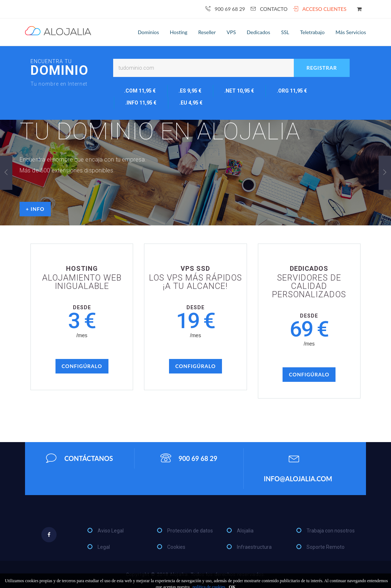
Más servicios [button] (351, 32)
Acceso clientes (320, 9)
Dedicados (258, 32)
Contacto (269, 9)
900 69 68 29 (225, 9)
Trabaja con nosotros (331, 531)
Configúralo (82, 366)
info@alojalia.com (298, 466)
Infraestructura (254, 547)
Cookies (176, 547)
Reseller (207, 32)
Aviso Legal (111, 531)
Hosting (178, 32)
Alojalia (245, 531)
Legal (104, 547)
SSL (285, 32)
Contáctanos (79, 458)
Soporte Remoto (326, 547)
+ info (35, 209)
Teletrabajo (312, 32)
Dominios (149, 32)
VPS (231, 32)
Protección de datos (190, 531)
